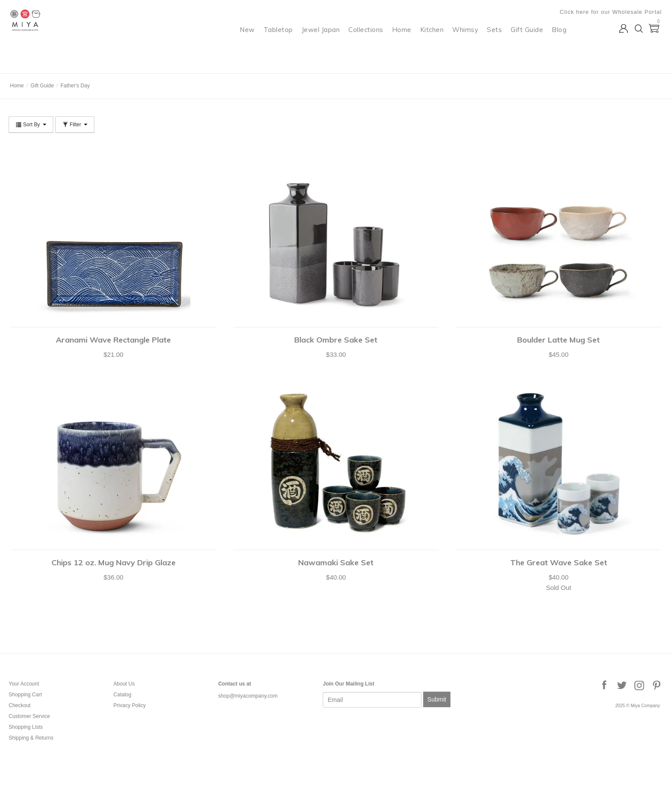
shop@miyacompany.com (248, 696)
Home (404, 41)
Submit (437, 699)
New (249, 41)
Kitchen (434, 41)
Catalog (122, 695)
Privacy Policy (130, 705)
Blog (561, 41)
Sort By (31, 125)
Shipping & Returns (31, 738)
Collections (368, 41)
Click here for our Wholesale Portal (612, 12)
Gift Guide (529, 41)
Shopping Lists (26, 727)
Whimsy (467, 41)
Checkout (20, 705)
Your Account (24, 684)
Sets (496, 41)
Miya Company (44, 62)
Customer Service (29, 716)
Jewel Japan (323, 41)
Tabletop (280, 41)
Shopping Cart (25, 695)
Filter (75, 125)
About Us (124, 684)
